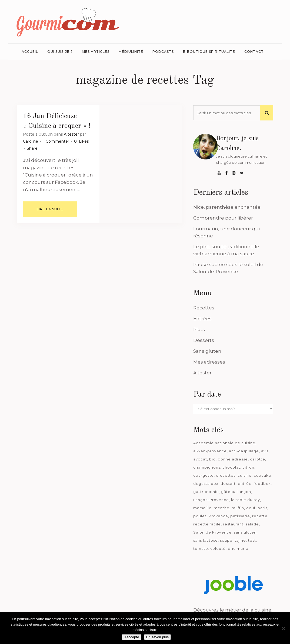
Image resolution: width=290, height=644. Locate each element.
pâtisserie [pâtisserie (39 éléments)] (240, 516)
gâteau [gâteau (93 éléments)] (228, 492)
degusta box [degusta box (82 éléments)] (206, 483)
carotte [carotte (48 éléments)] (258, 459)
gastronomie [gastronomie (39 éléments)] (206, 492)
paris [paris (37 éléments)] (262, 508)
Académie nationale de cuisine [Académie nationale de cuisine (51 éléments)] (224, 443)
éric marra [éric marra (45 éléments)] (238, 548)
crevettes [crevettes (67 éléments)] (226, 475)
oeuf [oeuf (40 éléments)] (251, 508)
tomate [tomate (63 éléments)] (201, 548)
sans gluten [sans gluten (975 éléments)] (245, 532)
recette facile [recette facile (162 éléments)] (207, 524)
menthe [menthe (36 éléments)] (222, 508)
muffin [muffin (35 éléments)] (238, 508)
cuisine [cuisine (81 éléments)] (245, 475)
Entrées (202, 319)
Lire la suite (50, 209)
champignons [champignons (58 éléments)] (207, 467)
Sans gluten (207, 351)
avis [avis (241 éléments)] (265, 451)
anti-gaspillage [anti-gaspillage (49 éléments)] (244, 451)
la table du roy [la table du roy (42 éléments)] (246, 500)
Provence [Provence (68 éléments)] (218, 516)
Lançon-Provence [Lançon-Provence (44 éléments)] (211, 500)
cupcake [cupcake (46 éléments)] (263, 475)
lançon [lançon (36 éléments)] (244, 492)
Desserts (204, 340)
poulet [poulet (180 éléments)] (200, 516)
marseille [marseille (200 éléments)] (202, 508)
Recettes (204, 308)
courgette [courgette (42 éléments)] (204, 475)
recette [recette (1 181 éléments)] (260, 516)
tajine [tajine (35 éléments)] (240, 540)
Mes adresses (209, 362)
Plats (199, 329)
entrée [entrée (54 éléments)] (245, 483)
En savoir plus (158, 637)
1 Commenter (56, 141)
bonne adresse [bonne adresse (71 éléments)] (233, 459)
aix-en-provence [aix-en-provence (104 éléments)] (210, 451)
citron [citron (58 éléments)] (248, 467)
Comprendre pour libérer (223, 218)
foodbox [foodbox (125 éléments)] (262, 483)
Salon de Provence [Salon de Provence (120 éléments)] (212, 532)
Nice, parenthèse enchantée (227, 207)
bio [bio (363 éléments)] (212, 459)
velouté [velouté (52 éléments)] (218, 548)
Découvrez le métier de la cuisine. (233, 610)
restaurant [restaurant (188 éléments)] (233, 524)
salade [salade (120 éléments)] (252, 524)
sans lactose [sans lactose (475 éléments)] (206, 540)
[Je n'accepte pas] (283, 628)
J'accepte (132, 637)
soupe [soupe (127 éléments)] (226, 540)
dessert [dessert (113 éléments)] (228, 483)
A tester (71, 134)
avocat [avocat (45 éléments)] (200, 459)
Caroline (31, 141)
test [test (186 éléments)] (252, 540)
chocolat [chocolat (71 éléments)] (231, 467)
